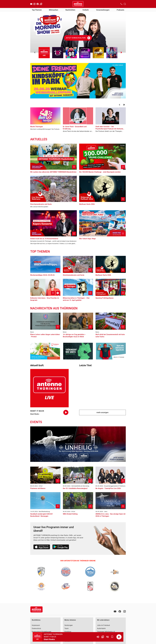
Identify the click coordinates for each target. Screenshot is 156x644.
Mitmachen (54, 10)
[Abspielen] (119, 637)
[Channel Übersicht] (103, 637)
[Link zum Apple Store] (42, 547)
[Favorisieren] (112, 637)
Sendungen (69, 625)
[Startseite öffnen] (78, 4)
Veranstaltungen (103, 10)
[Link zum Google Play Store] (61, 547)
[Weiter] (124, 105)
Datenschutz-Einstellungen (42, 632)
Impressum (36, 625)
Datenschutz (36, 628)
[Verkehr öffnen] (41, 4)
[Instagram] (34, 4)
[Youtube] (31, 4)
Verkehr (86, 10)
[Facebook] (38, 4)
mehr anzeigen (102, 412)
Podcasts (120, 10)
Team (67, 628)
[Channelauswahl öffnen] (125, 4)
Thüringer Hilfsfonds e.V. (106, 632)
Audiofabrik (101, 628)
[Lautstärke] (98, 637)
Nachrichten (70, 10)
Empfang (68, 632)
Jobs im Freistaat (103, 625)
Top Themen (37, 10)
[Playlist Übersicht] (107, 637)
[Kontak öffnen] (121, 4)
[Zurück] (119, 105)
